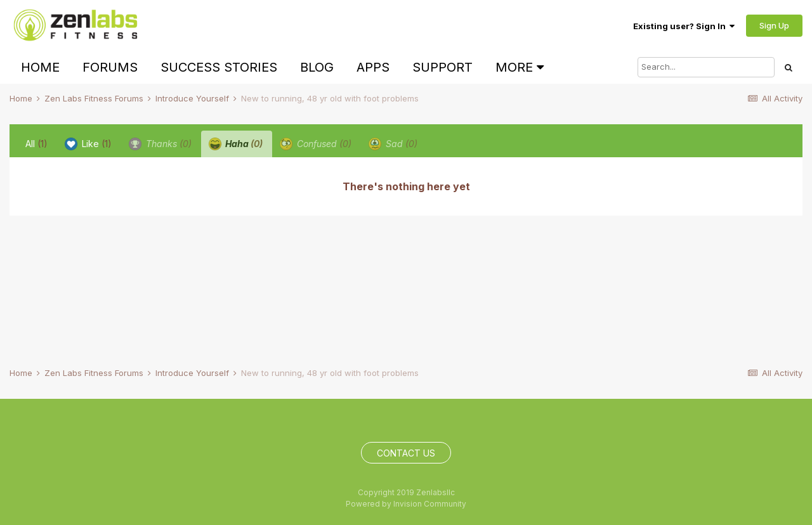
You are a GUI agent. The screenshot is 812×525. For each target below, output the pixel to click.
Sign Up (774, 25)
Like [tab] (88, 144)
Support (442, 67)
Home (40, 67)
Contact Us (406, 453)
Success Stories (219, 67)
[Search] (706, 67)
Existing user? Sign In (684, 26)
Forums (110, 67)
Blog (317, 67)
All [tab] (36, 144)
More (520, 67)
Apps (373, 67)
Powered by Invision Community (406, 504)
